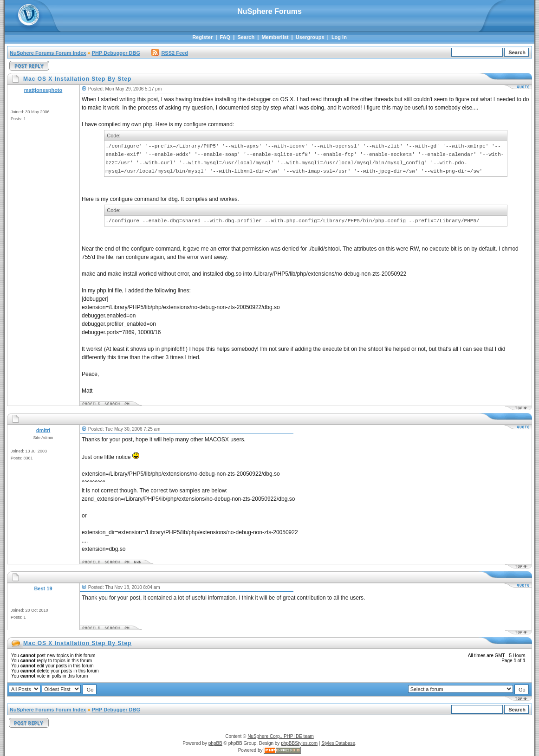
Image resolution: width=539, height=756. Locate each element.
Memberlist (275, 37)
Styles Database (338, 743)
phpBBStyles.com (299, 743)
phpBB (215, 743)
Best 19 (43, 588)
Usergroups (310, 37)
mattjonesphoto (43, 90)
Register (202, 37)
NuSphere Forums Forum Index (48, 53)
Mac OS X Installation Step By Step (77, 643)
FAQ (225, 37)
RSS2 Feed (169, 53)
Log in (339, 37)
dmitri (43, 430)
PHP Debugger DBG (116, 53)
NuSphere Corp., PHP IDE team (281, 736)
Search (246, 37)
